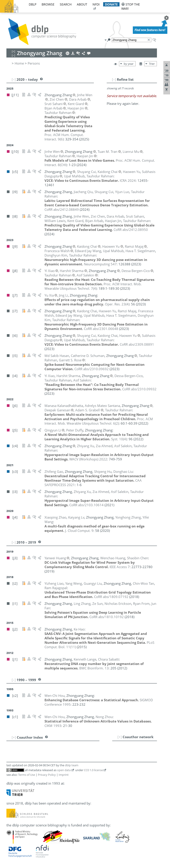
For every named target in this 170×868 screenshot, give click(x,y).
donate (111, 4)
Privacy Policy (47, 775)
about (82, 4)
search (66, 4)
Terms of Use (27, 775)
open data (64, 770)
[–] (114, 79)
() (93, 286)
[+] (120, 737)
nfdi (96, 4)
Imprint (64, 775)
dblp (33, 4)
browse (48, 4)
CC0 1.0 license (93, 770)
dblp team (72, 765)
